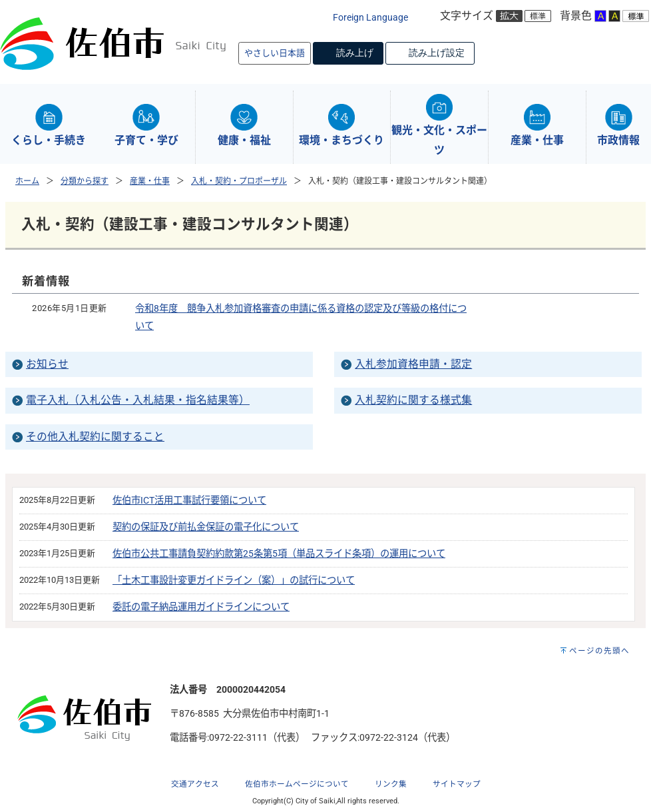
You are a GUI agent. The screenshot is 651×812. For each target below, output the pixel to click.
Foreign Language (370, 18)
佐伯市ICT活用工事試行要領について (189, 501)
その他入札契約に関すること (95, 437)
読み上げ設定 (437, 53)
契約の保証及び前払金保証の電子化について (206, 527)
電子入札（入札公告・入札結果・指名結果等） (138, 400)
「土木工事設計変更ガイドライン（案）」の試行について (234, 581)
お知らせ (47, 364)
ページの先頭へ (599, 651)
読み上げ (355, 53)
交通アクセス (195, 784)
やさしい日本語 (275, 53)
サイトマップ (457, 784)
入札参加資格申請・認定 (413, 364)
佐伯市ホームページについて (297, 784)
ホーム (27, 181)
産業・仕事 (150, 181)
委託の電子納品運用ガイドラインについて (201, 607)
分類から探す (85, 181)
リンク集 (391, 784)
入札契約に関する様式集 (413, 400)
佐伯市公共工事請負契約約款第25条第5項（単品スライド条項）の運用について (279, 554)
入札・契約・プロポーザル (239, 181)
